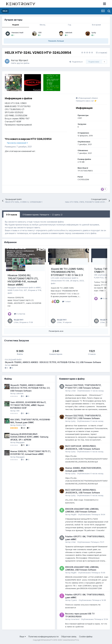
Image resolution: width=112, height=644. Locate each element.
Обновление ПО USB (60, 281)
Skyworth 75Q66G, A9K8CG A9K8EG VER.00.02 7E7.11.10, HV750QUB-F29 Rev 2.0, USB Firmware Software (53, 362)
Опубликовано (90, 391)
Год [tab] (70, 25)
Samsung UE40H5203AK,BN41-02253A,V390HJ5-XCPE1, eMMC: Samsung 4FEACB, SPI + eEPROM (29, 437)
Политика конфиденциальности (43, 637)
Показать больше (56, 41)
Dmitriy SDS (21, 425)
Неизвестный (17, 32)
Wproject (23, 60)
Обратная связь (69, 637)
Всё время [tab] (96, 25)
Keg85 (74, 514)
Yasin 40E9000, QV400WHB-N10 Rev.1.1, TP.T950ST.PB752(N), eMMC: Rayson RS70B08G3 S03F (28, 405)
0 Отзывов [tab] (12, 215)
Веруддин (12, 287)
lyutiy (94, 32)
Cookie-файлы (86, 637)
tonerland (75, 619)
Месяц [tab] (42, 25)
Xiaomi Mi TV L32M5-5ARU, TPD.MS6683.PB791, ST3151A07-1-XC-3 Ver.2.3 (68, 272)
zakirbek (69, 32)
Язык (23, 637)
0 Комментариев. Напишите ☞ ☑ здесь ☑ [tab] (43, 215)
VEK (40, 32)
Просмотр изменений (17, 143)
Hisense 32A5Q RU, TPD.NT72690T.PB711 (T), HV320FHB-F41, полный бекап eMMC (23, 280)
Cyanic (74, 600)
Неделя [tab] (16, 25)
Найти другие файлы (20, 63)
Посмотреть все (56, 331)
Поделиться (76, 62)
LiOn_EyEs (55, 278)
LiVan (16, 322)
